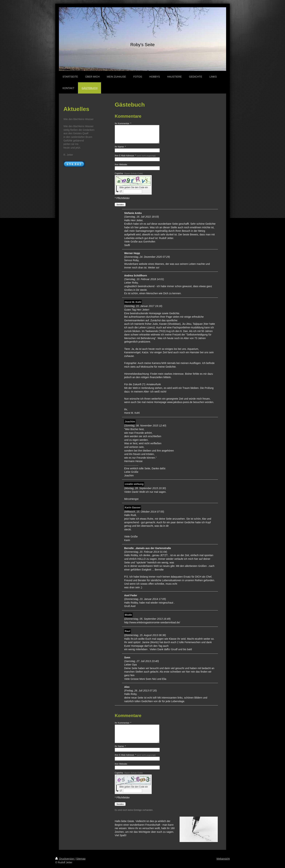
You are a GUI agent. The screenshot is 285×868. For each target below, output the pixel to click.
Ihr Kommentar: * (123, 124)
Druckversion (65, 859)
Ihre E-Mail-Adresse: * (135, 156)
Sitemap (81, 859)
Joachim (130, 422)
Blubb (128, 615)
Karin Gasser (133, 507)
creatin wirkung (134, 484)
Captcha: (129, 173)
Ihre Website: (121, 165)
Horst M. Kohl (133, 302)
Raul (127, 631)
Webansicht (223, 859)
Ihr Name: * (120, 147)
